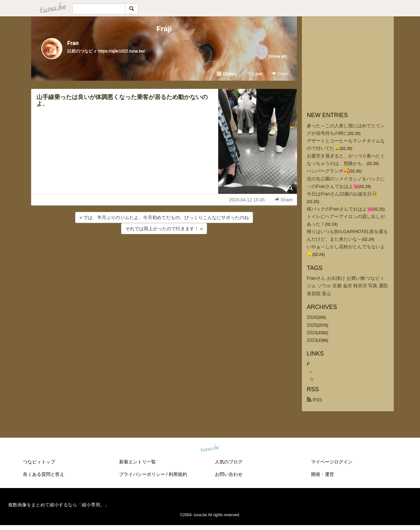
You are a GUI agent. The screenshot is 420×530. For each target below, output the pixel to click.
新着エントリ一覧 (137, 462)
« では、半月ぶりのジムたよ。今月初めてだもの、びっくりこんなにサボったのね (164, 217)
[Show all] (278, 56)
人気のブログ (229, 462)
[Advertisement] (164, 253)
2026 (312, 317)
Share (280, 74)
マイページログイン (332, 462)
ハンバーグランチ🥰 (328, 171)
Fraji (164, 29)
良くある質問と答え (44, 474)
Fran (73, 43)
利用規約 (178, 474)
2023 (312, 340)
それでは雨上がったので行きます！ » (164, 229)
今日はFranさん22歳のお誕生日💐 (342, 194)
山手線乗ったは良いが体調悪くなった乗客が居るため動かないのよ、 (122, 100)
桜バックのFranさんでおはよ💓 (340, 209)
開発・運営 (323, 474)
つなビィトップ (39, 462)
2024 (312, 333)
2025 (312, 325)
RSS (315, 400)
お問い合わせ (229, 474)
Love (255, 74)
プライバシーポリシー (142, 474)
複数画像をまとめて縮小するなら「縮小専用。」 (59, 505)
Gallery (227, 74)
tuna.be (210, 448)
